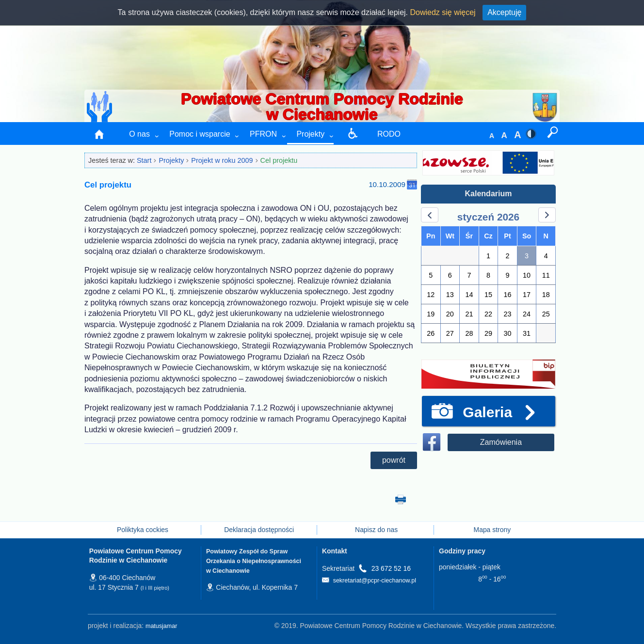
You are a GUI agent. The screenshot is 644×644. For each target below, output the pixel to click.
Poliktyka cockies (143, 530)
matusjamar (161, 626)
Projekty (310, 134)
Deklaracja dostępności (259, 530)
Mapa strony (492, 530)
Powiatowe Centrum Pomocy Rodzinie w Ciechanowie (322, 107)
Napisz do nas (375, 530)
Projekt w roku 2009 (222, 160)
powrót (394, 460)
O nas (139, 134)
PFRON (263, 134)
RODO (389, 134)
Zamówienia (501, 442)
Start (144, 160)
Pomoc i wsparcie (200, 134)
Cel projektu (279, 160)
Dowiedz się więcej (443, 12)
